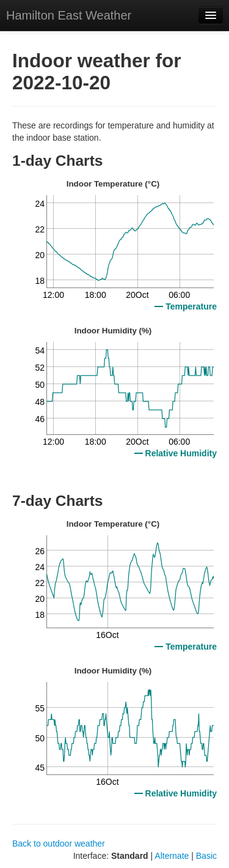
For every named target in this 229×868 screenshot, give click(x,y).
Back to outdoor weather (59, 844)
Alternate (172, 856)
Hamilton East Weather (69, 15)
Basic (206, 856)
